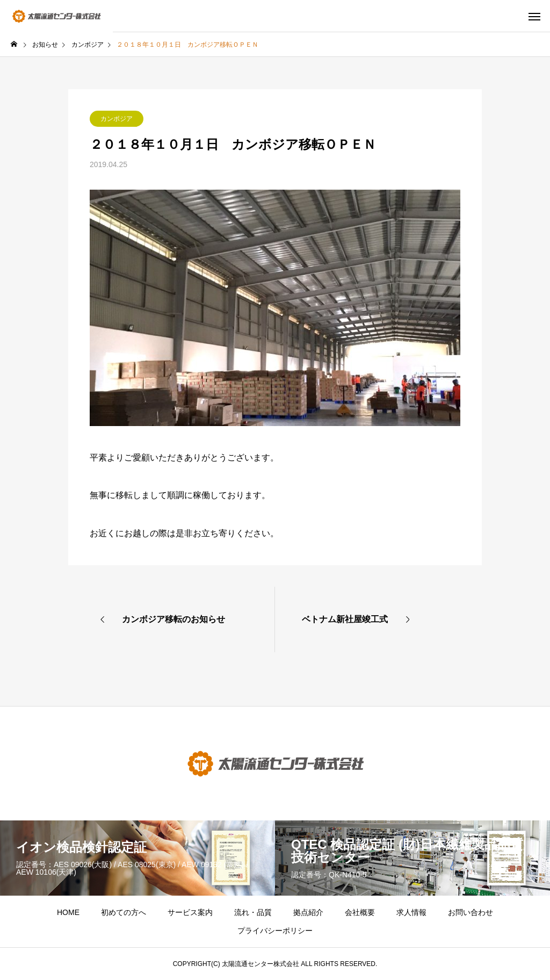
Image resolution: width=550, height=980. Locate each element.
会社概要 (360, 912)
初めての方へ (124, 912)
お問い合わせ (471, 912)
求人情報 (411, 912)
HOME (68, 912)
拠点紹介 (308, 912)
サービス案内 (190, 912)
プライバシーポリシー (275, 931)
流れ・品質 (253, 912)
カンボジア (117, 119)
